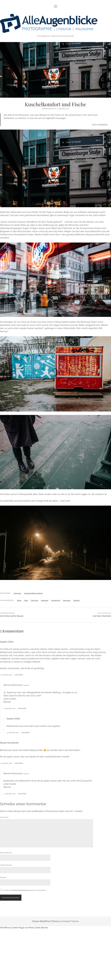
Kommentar (4, 817)
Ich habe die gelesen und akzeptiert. (24, 890)
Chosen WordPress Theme (45, 921)
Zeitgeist (76, 600)
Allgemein (18, 593)
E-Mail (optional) (6, 865)
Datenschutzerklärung (21, 890)
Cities (26, 600)
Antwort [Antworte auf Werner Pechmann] (22, 708)
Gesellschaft (56, 600)
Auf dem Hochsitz (102, 616)
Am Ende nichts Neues (12, 616)
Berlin (19, 600)
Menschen (67, 600)
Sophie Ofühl (7, 642)
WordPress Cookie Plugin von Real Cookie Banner (24, 928)
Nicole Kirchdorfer (9, 743)
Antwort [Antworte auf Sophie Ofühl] (19, 675)
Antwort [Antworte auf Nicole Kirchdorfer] (19, 763)
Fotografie (34, 600)
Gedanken (45, 600)
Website (3, 877)
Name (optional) (6, 853)
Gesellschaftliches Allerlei (33, 593)
